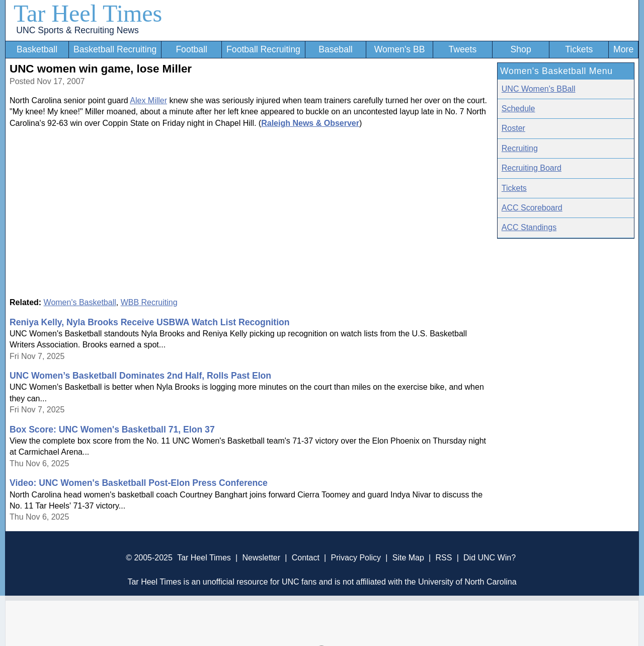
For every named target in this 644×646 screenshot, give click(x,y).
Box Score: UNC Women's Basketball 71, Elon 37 (112, 429)
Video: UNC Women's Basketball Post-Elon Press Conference (139, 483)
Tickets (579, 49)
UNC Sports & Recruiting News (77, 30)
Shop (521, 49)
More (623, 49)
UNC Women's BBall (539, 89)
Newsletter (261, 558)
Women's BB (400, 49)
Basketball (37, 49)
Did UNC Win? (490, 558)
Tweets (462, 49)
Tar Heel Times (88, 13)
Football (191, 49)
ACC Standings (529, 227)
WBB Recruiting (149, 302)
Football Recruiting (263, 49)
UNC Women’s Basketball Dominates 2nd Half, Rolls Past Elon (140, 376)
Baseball (336, 49)
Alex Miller (148, 100)
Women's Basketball (80, 302)
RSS (444, 558)
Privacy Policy (356, 558)
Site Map (408, 558)
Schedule (518, 109)
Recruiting (520, 148)
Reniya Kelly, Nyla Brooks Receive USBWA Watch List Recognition (150, 322)
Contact (306, 558)
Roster (513, 128)
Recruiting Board (532, 168)
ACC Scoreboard (532, 208)
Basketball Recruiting (115, 49)
